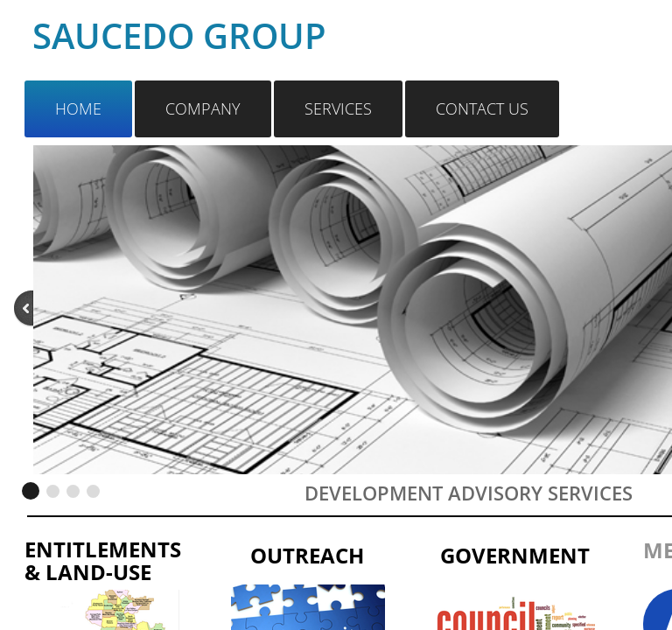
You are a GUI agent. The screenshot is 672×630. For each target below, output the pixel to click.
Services (338, 108)
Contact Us (482, 108)
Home (78, 108)
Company (203, 108)
